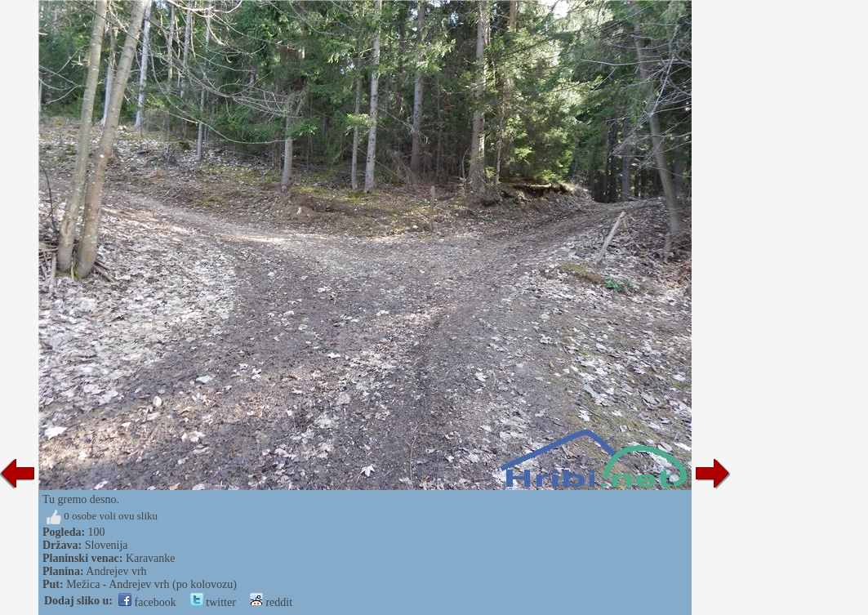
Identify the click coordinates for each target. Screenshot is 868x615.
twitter (213, 602)
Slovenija (107, 545)
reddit (271, 602)
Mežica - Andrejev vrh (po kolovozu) (151, 584)
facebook (147, 602)
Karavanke (151, 558)
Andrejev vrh (116, 571)
